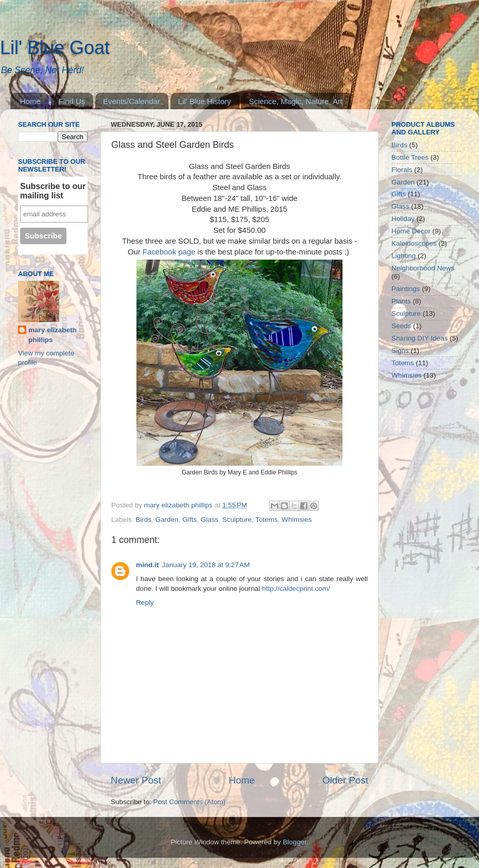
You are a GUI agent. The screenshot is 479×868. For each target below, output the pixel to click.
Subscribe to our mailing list (53, 191)
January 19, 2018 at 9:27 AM (206, 565)
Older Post (345, 780)
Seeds (401, 326)
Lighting (404, 256)
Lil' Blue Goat (55, 48)
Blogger (295, 842)
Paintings (406, 289)
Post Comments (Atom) (190, 802)
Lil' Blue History (205, 101)
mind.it (147, 565)
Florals (402, 170)
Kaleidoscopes (414, 243)
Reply (145, 602)
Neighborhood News (423, 268)
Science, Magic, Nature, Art (296, 101)
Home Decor (411, 231)
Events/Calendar (132, 101)
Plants (401, 301)
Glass (209, 520)
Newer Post (136, 780)
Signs (400, 351)
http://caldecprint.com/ (296, 589)
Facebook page (169, 252)
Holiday (403, 219)
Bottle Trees (410, 157)
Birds (143, 520)
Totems (267, 520)
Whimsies (297, 520)
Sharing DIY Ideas (420, 338)
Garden (167, 520)
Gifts (190, 520)
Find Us (72, 101)
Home (30, 101)
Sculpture (237, 520)
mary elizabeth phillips (53, 335)
